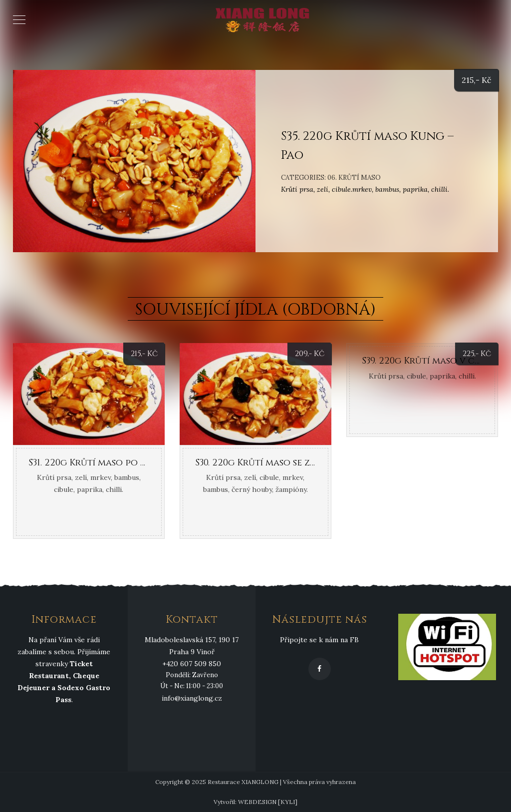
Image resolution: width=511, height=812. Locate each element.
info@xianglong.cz (192, 698)
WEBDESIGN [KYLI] (268, 802)
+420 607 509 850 (192, 664)
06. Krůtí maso (354, 178)
